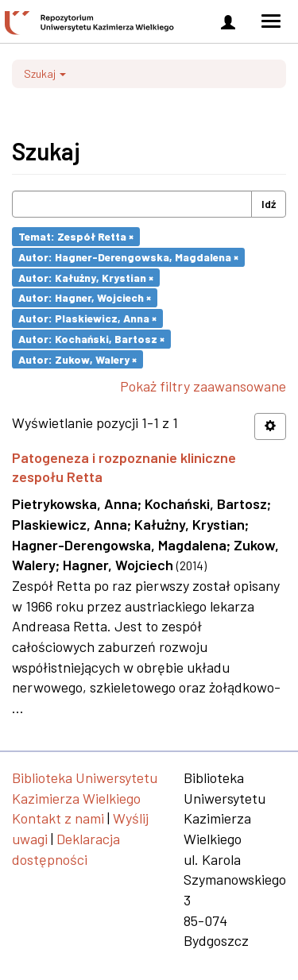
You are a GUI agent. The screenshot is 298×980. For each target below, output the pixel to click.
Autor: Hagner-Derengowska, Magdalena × (128, 257)
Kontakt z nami (58, 818)
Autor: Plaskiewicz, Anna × (87, 318)
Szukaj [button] (45, 73)
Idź (269, 204)
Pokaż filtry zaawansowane (203, 386)
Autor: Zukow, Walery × (77, 359)
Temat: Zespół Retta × (76, 236)
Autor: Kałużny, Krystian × (86, 277)
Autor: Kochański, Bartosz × (91, 339)
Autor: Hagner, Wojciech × (85, 297)
